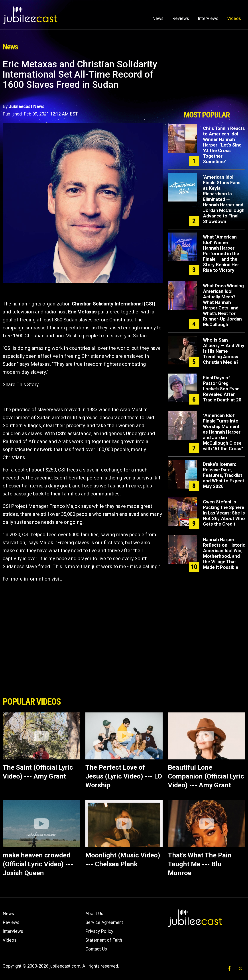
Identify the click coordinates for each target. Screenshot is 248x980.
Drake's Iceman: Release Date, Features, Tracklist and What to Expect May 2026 (224, 475)
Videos (234, 18)
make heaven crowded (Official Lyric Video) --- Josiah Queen (38, 864)
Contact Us (96, 949)
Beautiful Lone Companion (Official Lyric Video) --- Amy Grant (206, 776)
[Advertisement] (207, 84)
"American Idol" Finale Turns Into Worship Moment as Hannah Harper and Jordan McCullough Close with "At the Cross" (223, 432)
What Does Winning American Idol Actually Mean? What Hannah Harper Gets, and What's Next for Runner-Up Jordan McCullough (223, 305)
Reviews (181, 18)
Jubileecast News (27, 106)
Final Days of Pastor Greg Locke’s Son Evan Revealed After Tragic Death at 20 (222, 389)
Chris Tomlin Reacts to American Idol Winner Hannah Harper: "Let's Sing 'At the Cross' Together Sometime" (224, 145)
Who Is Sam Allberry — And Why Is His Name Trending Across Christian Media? (224, 351)
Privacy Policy (99, 931)
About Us (94, 913)
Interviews (208, 18)
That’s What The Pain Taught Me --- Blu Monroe (200, 864)
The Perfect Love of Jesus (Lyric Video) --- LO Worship (124, 776)
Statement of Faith (104, 940)
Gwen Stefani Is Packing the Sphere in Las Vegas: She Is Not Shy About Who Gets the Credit (224, 513)
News (158, 18)
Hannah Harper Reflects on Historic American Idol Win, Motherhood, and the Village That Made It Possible (224, 553)
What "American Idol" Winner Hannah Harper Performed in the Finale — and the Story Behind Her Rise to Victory (221, 254)
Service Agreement (104, 922)
